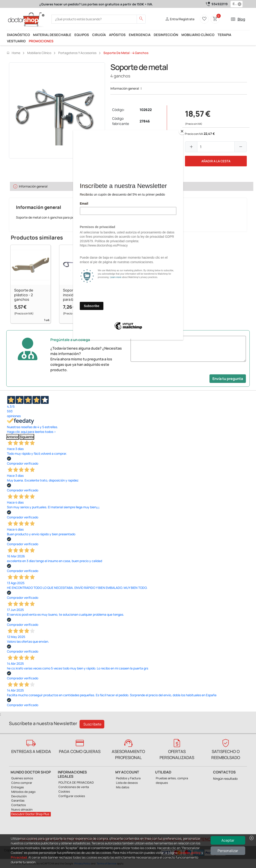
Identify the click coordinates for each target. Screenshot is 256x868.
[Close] (182, 131)
